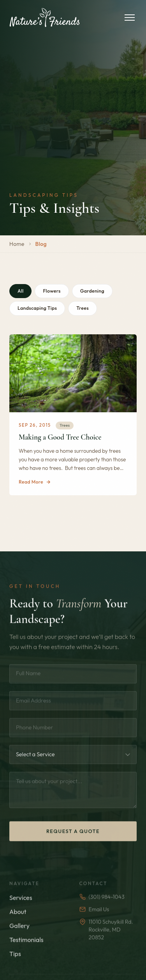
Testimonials (26, 950)
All (20, 291)
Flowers (52, 291)
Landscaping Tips (37, 308)
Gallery (19, 936)
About (18, 922)
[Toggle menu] (130, 18)
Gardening (92, 291)
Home (17, 244)
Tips (15, 964)
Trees (83, 308)
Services (21, 908)
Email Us (94, 920)
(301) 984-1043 (102, 907)
